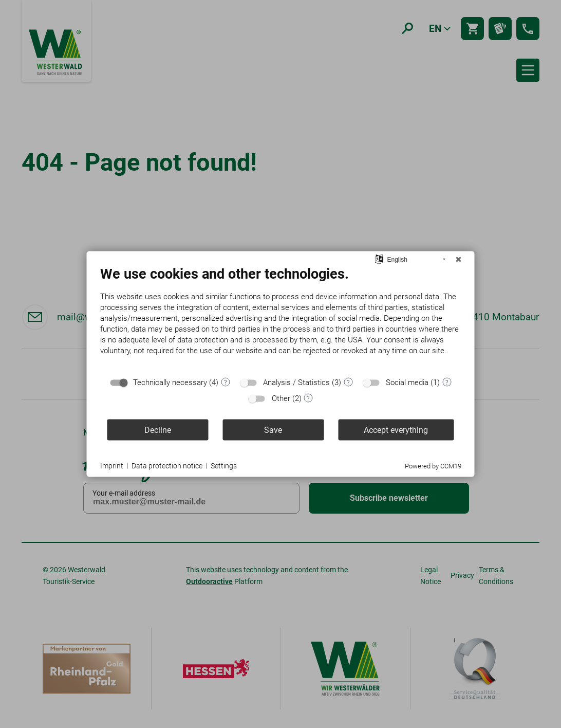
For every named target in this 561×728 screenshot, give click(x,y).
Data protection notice (167, 465)
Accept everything (396, 430)
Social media (407, 383)
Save (273, 430)
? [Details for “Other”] (308, 398)
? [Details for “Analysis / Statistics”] (348, 382)
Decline (158, 430)
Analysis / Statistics (296, 383)
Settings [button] (224, 465)
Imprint (112, 465)
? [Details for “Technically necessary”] (226, 382)
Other (281, 398)
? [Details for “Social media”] (447, 382)
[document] (281, 318)
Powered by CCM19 (433, 466)
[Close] (459, 260)
